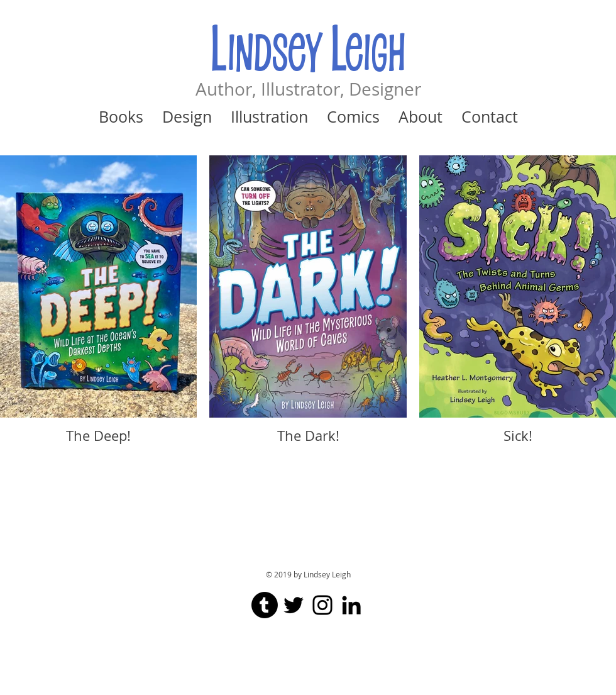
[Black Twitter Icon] (294, 605)
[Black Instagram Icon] (322, 605)
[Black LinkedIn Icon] (351, 605)
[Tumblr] (265, 605)
